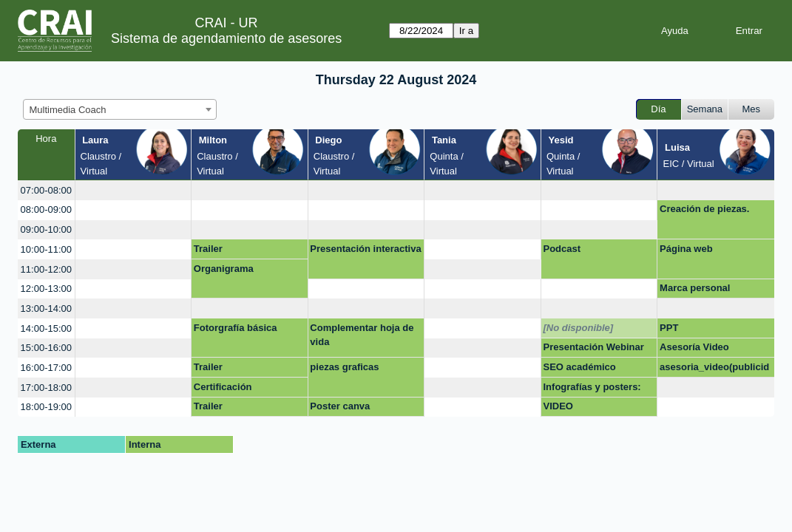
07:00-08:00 (46, 190)
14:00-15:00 (46, 328)
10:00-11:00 (46, 249)
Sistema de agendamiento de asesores (226, 38)
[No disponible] (579, 328)
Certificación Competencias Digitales (248, 389)
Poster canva (340, 406)
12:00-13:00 (46, 289)
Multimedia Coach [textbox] (68, 110)
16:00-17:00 (46, 368)
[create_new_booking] (133, 190)
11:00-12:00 (46, 269)
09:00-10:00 (46, 229)
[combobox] (120, 109)
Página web (686, 249)
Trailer (208, 249)
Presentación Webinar (594, 347)
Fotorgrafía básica (236, 328)
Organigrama (224, 269)
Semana (705, 109)
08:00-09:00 (46, 209)
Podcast (562, 249)
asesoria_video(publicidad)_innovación (714, 369)
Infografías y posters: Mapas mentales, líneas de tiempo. (597, 389)
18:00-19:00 (46, 407)
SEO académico (580, 367)
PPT (669, 328)
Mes (752, 109)
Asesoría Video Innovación (694, 349)
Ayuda (675, 31)
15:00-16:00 (46, 348)
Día (658, 109)
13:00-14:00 (46, 308)
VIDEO (558, 406)
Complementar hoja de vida (362, 335)
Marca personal (695, 288)
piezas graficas (344, 367)
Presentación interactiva (365, 249)
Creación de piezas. (704, 209)
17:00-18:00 (46, 388)
